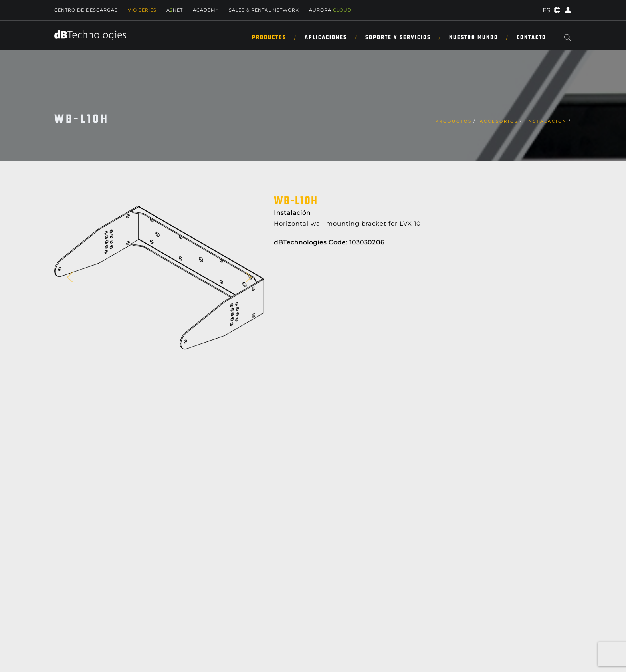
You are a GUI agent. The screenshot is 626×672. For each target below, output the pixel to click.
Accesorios (499, 121)
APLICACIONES (326, 38)
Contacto (531, 38)
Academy (206, 10)
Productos (269, 38)
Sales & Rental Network (264, 10)
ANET (175, 10)
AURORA (330, 10)
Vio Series (142, 10)
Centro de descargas (86, 10)
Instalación (547, 121)
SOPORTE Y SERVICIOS (398, 38)
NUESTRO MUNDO (474, 38)
